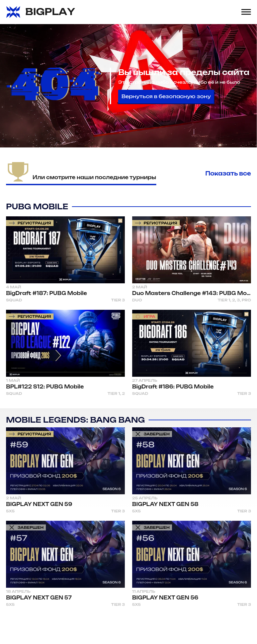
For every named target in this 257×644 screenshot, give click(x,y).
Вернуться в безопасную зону (166, 96)
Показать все (228, 173)
